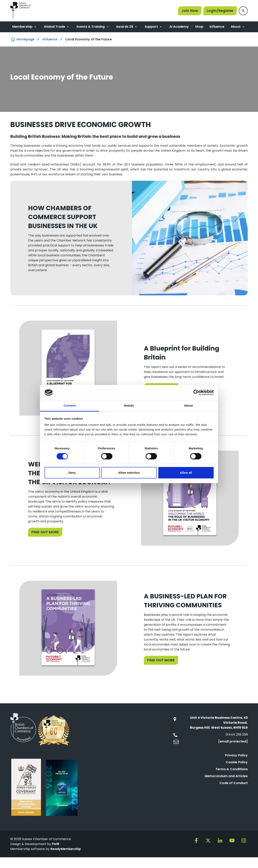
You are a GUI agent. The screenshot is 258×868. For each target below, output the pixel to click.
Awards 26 (125, 27)
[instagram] (244, 840)
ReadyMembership (66, 849)
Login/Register (220, 11)
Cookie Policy (237, 762)
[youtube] (232, 840)
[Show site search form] (243, 11)
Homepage (25, 39)
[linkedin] (220, 840)
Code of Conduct (234, 783)
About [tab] (188, 405)
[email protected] (233, 741)
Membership (22, 27)
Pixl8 (55, 844)
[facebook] (196, 840)
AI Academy (179, 27)
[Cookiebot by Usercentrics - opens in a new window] (196, 393)
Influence (217, 27)
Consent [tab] (70, 405)
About (236, 27)
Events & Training (91, 27)
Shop (199, 27)
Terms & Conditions (232, 769)
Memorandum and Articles (226, 776)
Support (151, 27)
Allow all (186, 473)
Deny (72, 473)
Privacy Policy (236, 755)
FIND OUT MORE (45, 532)
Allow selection (129, 473)
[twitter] (208, 840)
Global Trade (55, 27)
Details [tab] (129, 405)
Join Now (190, 11)
